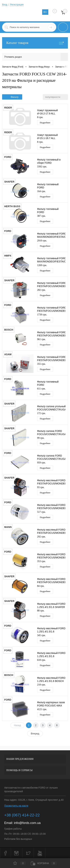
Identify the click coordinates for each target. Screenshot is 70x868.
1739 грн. (42, 315)
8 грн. (40, 117)
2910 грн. (42, 241)
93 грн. (41, 487)
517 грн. (41, 512)
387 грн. (41, 216)
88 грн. (41, 611)
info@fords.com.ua (27, 823)
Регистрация (17, 4)
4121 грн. (42, 709)
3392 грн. (42, 167)
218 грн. (41, 685)
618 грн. (41, 660)
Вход (5, 4)
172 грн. (41, 413)
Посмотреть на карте (16, 806)
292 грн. (41, 537)
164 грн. (41, 191)
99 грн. (41, 438)
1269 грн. (42, 265)
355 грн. (41, 364)
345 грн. (41, 635)
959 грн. (41, 463)
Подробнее (45, 123)
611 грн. (41, 389)
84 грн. (41, 586)
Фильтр (12, 97)
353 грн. (41, 561)
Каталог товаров (35, 43)
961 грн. (41, 339)
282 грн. (41, 290)
